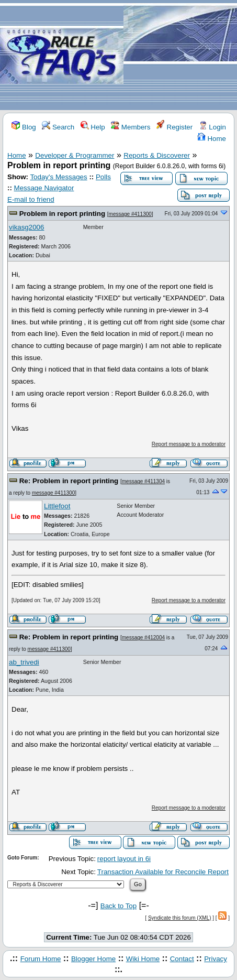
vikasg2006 (26, 227)
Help (93, 127)
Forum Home (41, 959)
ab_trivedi (24, 662)
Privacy (216, 959)
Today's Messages (58, 177)
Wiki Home (143, 959)
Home (212, 139)
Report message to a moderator (189, 444)
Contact (182, 959)
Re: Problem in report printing (69, 481)
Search (58, 127)
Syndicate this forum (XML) (180, 918)
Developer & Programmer (75, 155)
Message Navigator (44, 188)
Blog (24, 127)
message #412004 (143, 638)
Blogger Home (93, 959)
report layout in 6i (124, 859)
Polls (103, 177)
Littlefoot (57, 506)
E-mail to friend (31, 199)
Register (174, 127)
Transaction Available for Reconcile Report (163, 872)
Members (131, 127)
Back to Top (118, 906)
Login (212, 127)
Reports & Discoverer (157, 155)
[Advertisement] (180, 56)
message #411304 (143, 481)
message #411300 (130, 214)
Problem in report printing (62, 214)
